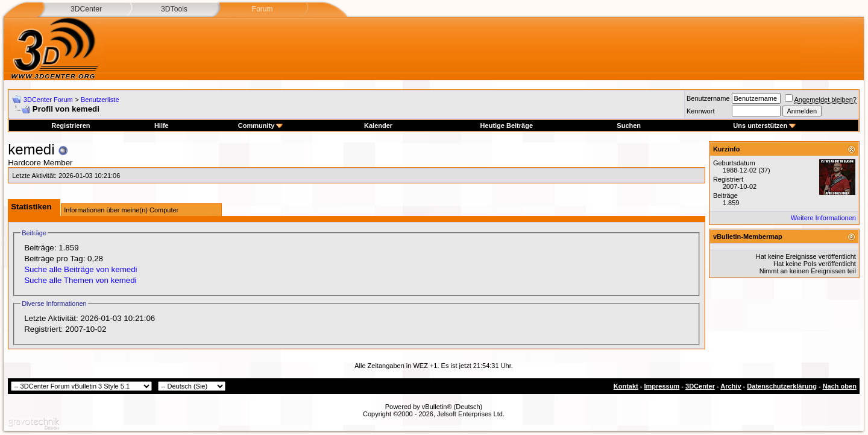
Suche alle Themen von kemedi (80, 280)
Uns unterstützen (764, 125)
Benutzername (708, 98)
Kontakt (626, 386)
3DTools (174, 9)
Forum (262, 9)
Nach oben (840, 386)
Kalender (378, 125)
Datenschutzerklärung (782, 386)
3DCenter (86, 9)
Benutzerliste (100, 100)
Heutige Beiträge (507, 125)
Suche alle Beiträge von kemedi (80, 269)
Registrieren (71, 125)
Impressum (662, 386)
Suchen (629, 125)
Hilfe (162, 125)
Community (261, 125)
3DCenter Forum (48, 100)
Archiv (731, 386)
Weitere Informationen (823, 218)
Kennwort (700, 111)
